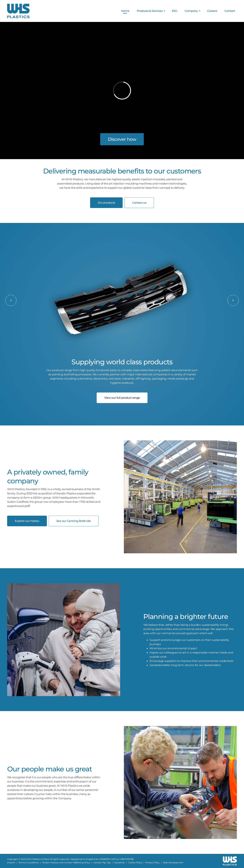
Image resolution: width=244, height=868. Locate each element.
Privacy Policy (152, 863)
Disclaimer (119, 863)
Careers (212, 11)
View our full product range (122, 398)
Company (191, 11)
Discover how (122, 139)
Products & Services (150, 11)
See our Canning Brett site (74, 521)
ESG (175, 11)
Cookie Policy (135, 863)
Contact (230, 11)
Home (125, 11)
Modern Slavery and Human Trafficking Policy (66, 863)
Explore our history (27, 521)
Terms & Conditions (29, 863)
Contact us (139, 203)
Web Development (173, 863)
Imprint (11, 863)
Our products (106, 203)
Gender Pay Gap (102, 863)
